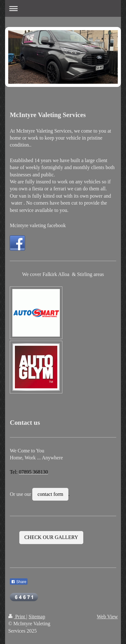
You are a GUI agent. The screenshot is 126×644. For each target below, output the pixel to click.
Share (19, 582)
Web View (107, 617)
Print (17, 617)
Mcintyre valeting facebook (38, 225)
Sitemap (37, 617)
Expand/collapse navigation (63, 8)
